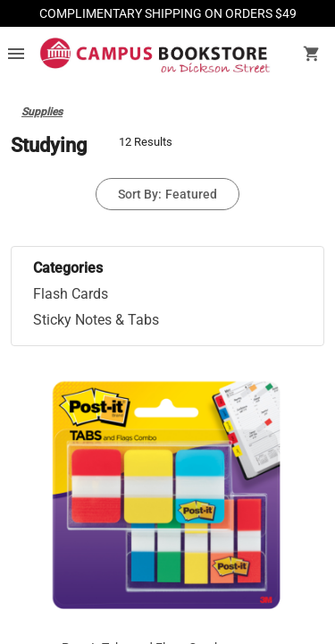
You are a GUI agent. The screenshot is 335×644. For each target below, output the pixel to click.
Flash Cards (71, 294)
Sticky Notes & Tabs (96, 320)
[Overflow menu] (16, 55)
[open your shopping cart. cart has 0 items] (312, 55)
